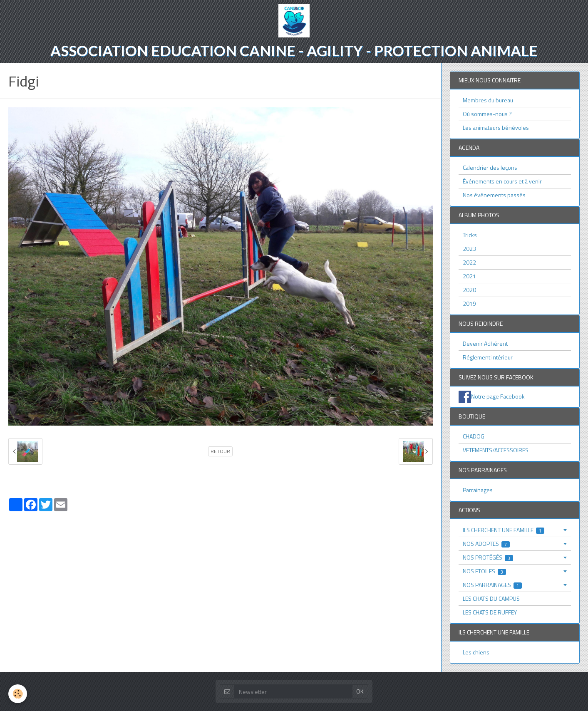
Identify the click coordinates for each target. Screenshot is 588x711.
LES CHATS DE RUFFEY (490, 612)
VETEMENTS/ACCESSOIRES (496, 450)
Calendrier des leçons (490, 167)
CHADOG (474, 436)
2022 (469, 262)
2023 (469, 249)
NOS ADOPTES (486, 544)
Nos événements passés (494, 195)
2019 (469, 303)
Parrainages (478, 490)
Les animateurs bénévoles (496, 128)
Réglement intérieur (488, 357)
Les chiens (476, 652)
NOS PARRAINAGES (492, 585)
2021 (469, 276)
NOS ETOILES (485, 571)
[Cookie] (18, 694)
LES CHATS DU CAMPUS (491, 598)
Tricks (470, 235)
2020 (469, 290)
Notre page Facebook (498, 396)
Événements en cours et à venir (502, 181)
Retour (220, 451)
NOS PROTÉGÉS (488, 557)
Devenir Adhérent (485, 343)
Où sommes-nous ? (487, 114)
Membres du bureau (488, 100)
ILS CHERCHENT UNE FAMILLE (504, 530)
